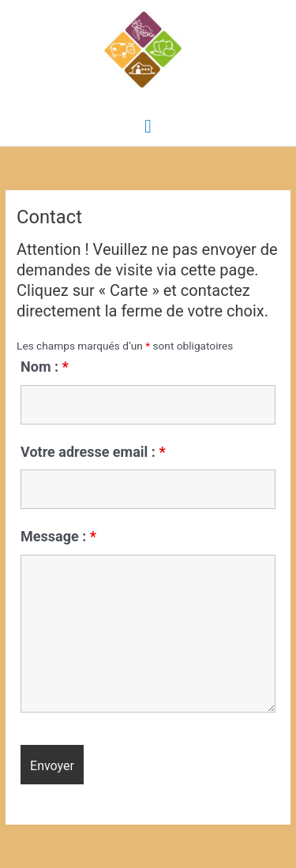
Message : (58, 536)
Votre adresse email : (93, 452)
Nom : (45, 367)
